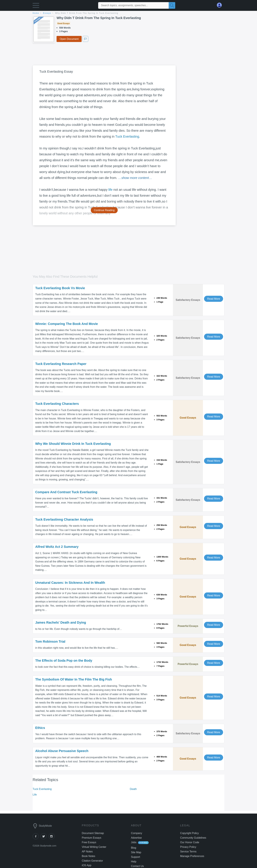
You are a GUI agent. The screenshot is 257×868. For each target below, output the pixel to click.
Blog (134, 848)
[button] (36, 6)
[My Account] (221, 5)
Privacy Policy (188, 847)
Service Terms (188, 852)
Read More (214, 299)
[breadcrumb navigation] (128, 13)
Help (134, 862)
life (110, 190)
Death (133, 789)
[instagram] (52, 838)
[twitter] (44, 838)
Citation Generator (92, 861)
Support (135, 857)
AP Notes (87, 852)
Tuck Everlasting (127, 136)
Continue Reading (104, 210)
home (36, 13)
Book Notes (89, 856)
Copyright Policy (189, 833)
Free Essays (89, 842)
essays (47, 13)
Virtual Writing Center (94, 847)
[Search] (172, 5)
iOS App (87, 865)
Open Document (69, 39)
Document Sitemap (93, 833)
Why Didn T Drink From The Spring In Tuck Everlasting (87, 13)
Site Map (136, 852)
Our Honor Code (190, 842)
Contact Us (137, 866)
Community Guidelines (193, 838)
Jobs (134, 842)
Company (137, 833)
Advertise (136, 838)
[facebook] (37, 838)
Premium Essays (92, 838)
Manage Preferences (192, 856)
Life (35, 795)
